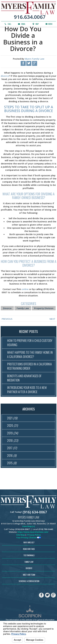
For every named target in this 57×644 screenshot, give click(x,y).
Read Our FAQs (29, 550)
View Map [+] (28, 527)
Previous (7, 319)
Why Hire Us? (29, 543)
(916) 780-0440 (46, 530)
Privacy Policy (34, 535)
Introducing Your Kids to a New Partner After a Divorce (27, 390)
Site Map (21, 535)
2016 (12, 456)
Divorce (7, 308)
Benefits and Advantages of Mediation (24, 378)
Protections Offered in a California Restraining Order (29, 366)
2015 (12, 464)
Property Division (44, 308)
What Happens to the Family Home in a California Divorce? (30, 354)
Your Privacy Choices (29, 538)
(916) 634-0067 (35, 513)
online (25, 289)
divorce (5, 76)
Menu (49, 24)
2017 (12, 448)
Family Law (23, 308)
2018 (13, 441)
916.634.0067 (30, 17)
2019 (13, 433)
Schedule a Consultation (29, 582)
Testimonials (29, 556)
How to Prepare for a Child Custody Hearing (30, 343)
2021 (12, 418)
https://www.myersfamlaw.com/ (33, 533)
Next (52, 319)
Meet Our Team (29, 575)
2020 (13, 426)
